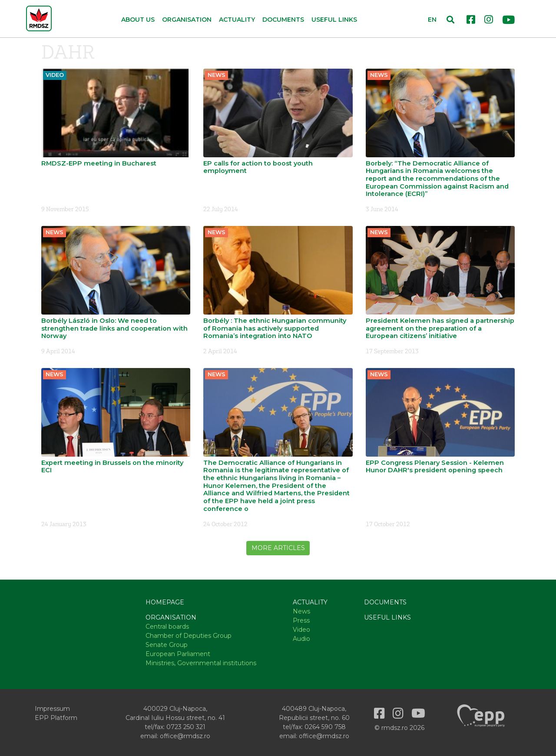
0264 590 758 (325, 727)
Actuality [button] (237, 20)
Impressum (52, 709)
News (301, 611)
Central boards (167, 627)
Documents (283, 20)
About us (138, 20)
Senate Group (167, 645)
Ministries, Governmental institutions (201, 663)
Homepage (165, 602)
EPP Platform (56, 718)
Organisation (171, 617)
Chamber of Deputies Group (189, 636)
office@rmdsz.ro (185, 736)
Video (301, 630)
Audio (301, 639)
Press (301, 620)
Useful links (334, 20)
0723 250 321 (186, 727)
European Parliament (178, 654)
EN (432, 20)
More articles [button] (278, 548)
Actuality (310, 602)
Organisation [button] (187, 20)
